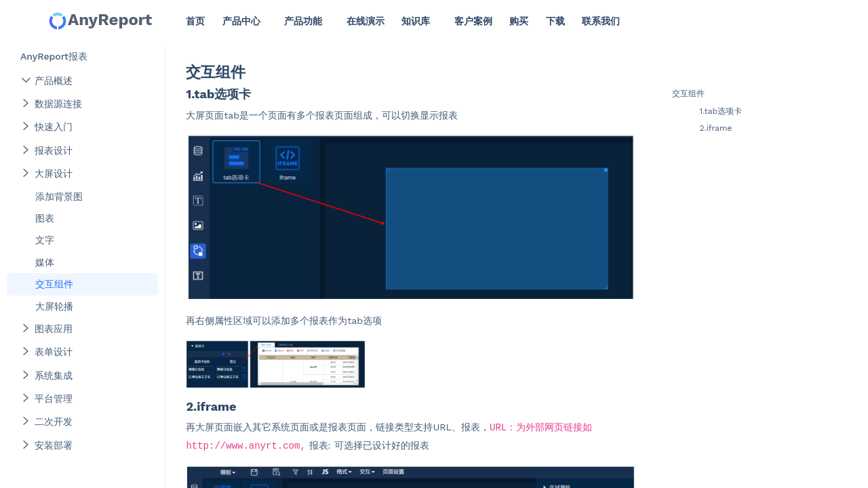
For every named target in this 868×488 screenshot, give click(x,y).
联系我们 (601, 21)
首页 (195, 21)
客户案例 (473, 21)
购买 (519, 21)
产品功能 (303, 21)
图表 (45, 218)
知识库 (416, 21)
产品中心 (241, 21)
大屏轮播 (54, 306)
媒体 (45, 262)
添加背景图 (59, 197)
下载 (555, 21)
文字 (45, 240)
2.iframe (715, 128)
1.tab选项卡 (721, 111)
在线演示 (366, 21)
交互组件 (54, 284)
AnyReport (100, 21)
